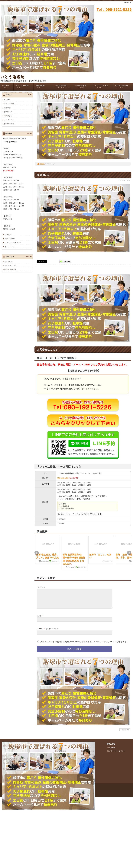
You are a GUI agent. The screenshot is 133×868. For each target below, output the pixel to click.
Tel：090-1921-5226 (114, 10)
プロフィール (104, 87)
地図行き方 (84, 87)
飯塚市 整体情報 (10, 269)
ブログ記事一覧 (87, 758)
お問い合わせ (124, 87)
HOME (41, 164)
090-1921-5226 (63, 478)
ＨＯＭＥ (7, 100)
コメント (41, 587)
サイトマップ (10, 247)
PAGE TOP (125, 733)
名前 (39, 619)
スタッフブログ (10, 266)
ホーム (7, 87)
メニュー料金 (24, 87)
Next (129, 553)
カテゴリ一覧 (87, 761)
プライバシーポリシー (13, 243)
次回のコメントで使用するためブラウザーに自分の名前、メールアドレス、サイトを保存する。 (84, 645)
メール (40, 632)
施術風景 (44, 87)
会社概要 (8, 235)
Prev (37, 553)
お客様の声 (64, 87)
